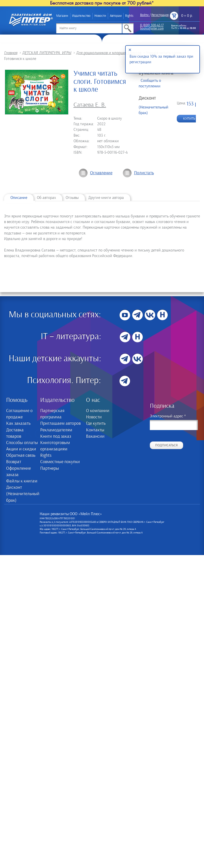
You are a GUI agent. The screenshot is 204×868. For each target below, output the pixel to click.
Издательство (81, 16)
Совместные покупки (60, 462)
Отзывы (72, 198)
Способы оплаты (22, 443)
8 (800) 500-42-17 (152, 25)
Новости (100, 16)
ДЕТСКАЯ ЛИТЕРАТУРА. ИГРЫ (47, 53)
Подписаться (166, 445)
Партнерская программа (52, 414)
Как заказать (18, 423)
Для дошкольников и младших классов (109, 53)
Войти (144, 15)
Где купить (96, 423)
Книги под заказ (56, 436)
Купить (189, 119)
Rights (129, 16)
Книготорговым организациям (55, 446)
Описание (19, 198)
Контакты (95, 430)
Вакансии (95, 436)
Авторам (116, 16)
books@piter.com (152, 29)
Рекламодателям (56, 430)
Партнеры (50, 468)
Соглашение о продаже (19, 414)
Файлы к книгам (22, 481)
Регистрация (160, 15)
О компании (98, 411)
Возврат (14, 462)
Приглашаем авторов (60, 423)
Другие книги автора (106, 198)
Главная (11, 53)
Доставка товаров (15, 433)
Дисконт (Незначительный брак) (22, 494)
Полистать (144, 173)
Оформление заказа (18, 472)
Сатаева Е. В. (90, 105)
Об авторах (46, 198)
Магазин (62, 16)
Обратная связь (21, 455)
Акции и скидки (21, 449)
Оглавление (101, 173)
